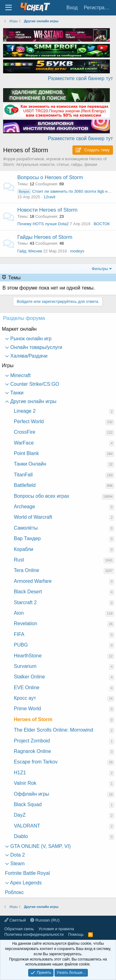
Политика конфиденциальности (34, 934)
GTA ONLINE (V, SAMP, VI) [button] (40, 846)
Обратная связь (19, 929)
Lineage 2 (25, 411)
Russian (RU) (45, 920)
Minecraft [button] (20, 375)
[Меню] (9, 8)
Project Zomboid (32, 741)
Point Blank (26, 453)
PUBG (21, 645)
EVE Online (27, 688)
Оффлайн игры (32, 794)
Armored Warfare (33, 581)
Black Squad (28, 804)
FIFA (19, 634)
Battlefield (25, 485)
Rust (19, 560)
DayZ (20, 815)
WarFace (24, 443)
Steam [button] (17, 864)
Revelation (26, 623)
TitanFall (23, 475)
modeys (77, 251)
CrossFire (25, 432)
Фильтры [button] (100, 269)
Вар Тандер (27, 538)
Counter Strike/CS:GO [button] (34, 384)
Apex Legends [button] (25, 883)
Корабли (24, 549)
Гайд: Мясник (30, 251)
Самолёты (26, 528)
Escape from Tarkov (36, 762)
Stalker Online (30, 677)
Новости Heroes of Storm (47, 210)
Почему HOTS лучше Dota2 (43, 224)
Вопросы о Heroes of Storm (50, 177)
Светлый (15, 920)
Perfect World (29, 421)
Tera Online (27, 570)
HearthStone (28, 656)
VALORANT (27, 826)
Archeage (25, 507)
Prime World (28, 709)
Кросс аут (25, 698)
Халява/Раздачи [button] (28, 356)
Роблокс (14, 892)
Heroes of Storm (33, 719)
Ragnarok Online (32, 751)
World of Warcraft (33, 517)
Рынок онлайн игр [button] (30, 339)
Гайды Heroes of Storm (45, 237)
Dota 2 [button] (17, 855)
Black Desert (28, 592)
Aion (19, 613)
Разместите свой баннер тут (80, 78)
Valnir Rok (25, 783)
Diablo (21, 836)
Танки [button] (16, 393)
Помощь (76, 934)
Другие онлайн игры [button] (33, 401)
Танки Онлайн (30, 464)
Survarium (25, 666)
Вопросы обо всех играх (42, 496)
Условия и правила (56, 929)
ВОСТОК (102, 224)
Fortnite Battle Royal (27, 873)
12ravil (49, 197)
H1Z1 (20, 773)
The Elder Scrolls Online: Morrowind (54, 730)
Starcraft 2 (25, 602)
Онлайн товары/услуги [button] (36, 347)
